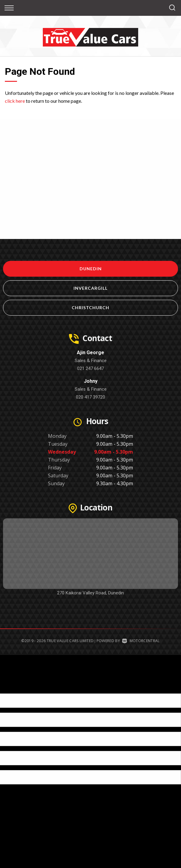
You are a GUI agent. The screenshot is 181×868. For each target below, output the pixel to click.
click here (15, 101)
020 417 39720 (90, 397)
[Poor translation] (15, 688)
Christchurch (90, 308)
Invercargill (90, 288)
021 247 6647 (90, 368)
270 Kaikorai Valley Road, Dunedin (90, 593)
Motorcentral (141, 641)
